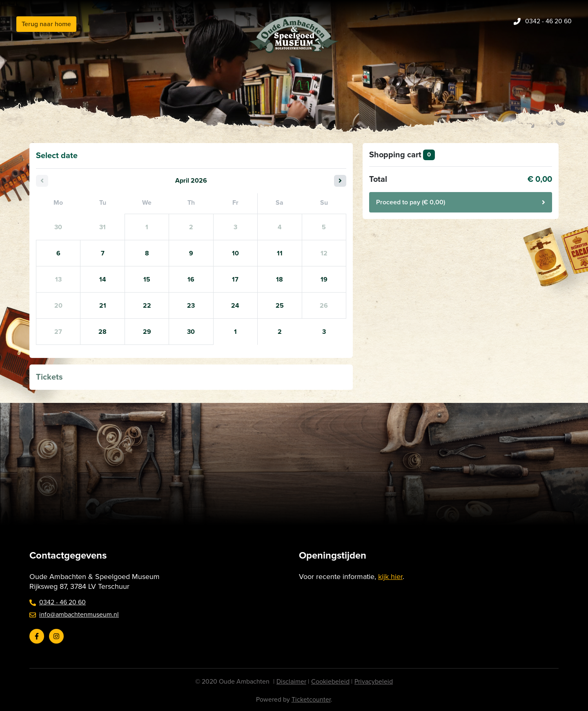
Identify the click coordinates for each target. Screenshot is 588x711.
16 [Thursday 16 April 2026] (191, 279)
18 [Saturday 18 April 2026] (280, 279)
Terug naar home (46, 24)
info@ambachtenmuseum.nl (74, 615)
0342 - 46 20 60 (58, 602)
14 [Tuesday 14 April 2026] (103, 279)
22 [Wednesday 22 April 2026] (147, 306)
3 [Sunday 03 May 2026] (324, 332)
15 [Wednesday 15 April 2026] (147, 279)
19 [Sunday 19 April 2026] (324, 279)
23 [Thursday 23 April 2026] (191, 306)
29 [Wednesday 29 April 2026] (147, 332)
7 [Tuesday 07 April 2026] (103, 253)
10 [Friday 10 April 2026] (235, 253)
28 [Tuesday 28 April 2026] (102, 332)
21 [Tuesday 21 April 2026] (103, 306)
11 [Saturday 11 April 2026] (280, 253)
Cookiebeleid (330, 682)
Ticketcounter (311, 700)
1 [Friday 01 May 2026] (235, 332)
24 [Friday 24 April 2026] (235, 306)
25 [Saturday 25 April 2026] (280, 306)
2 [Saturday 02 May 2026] (280, 332)
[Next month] (340, 181)
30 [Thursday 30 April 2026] (191, 332)
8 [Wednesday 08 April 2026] (147, 253)
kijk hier (390, 577)
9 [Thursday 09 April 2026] (191, 253)
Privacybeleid (374, 682)
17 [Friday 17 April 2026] (235, 279)
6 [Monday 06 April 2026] (58, 253)
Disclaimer (291, 682)
